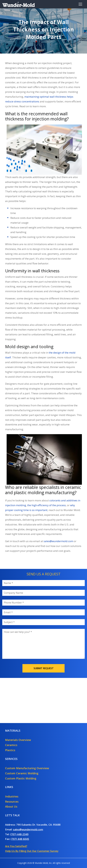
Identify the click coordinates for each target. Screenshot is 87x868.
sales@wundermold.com (28, 829)
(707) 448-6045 (20, 839)
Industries (12, 796)
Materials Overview (18, 740)
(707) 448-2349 (19, 834)
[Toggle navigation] (80, 4)
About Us (11, 806)
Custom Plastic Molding (21, 778)
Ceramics (11, 745)
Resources (12, 802)
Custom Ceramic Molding (22, 773)
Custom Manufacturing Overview (27, 768)
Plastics (10, 750)
